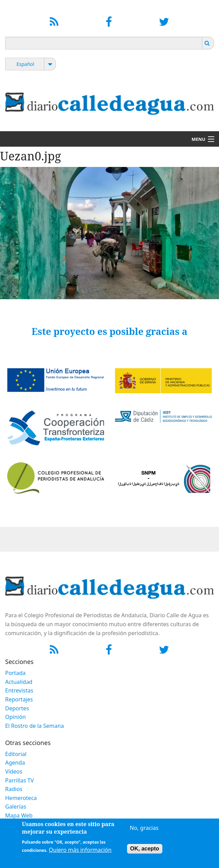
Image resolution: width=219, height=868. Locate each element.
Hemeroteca (21, 798)
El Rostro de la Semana (34, 726)
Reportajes (19, 699)
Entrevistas (19, 690)
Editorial (16, 754)
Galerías (16, 807)
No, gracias (144, 830)
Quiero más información (80, 852)
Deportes (17, 708)
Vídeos (14, 771)
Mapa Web (19, 815)
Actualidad (19, 682)
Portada (15, 673)
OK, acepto (145, 851)
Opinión (15, 717)
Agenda (15, 763)
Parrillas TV (20, 780)
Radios (14, 789)
